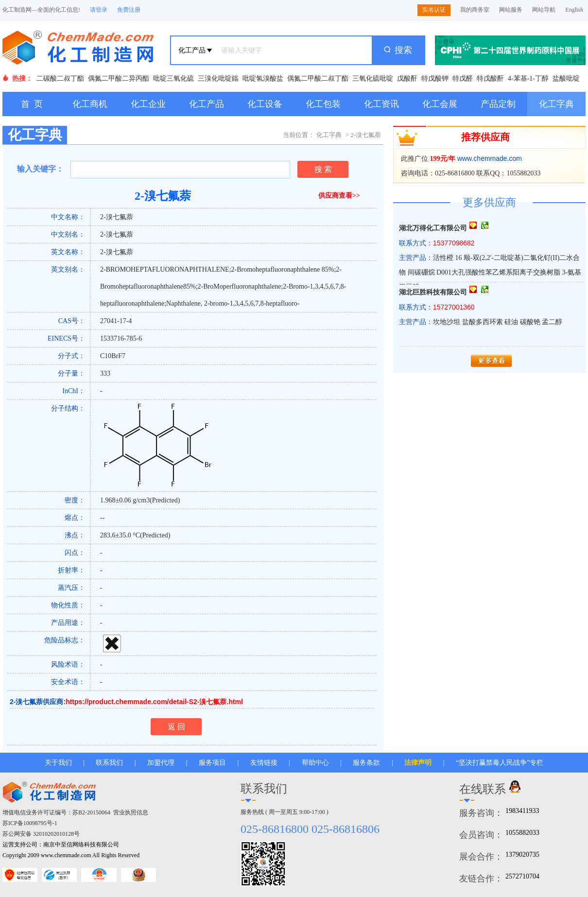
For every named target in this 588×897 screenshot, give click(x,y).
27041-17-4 (116, 321)
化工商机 (90, 104)
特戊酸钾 (435, 78)
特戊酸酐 (490, 78)
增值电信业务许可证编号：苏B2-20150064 (56, 812)
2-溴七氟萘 (117, 217)
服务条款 (366, 763)
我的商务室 (475, 10)
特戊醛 (463, 78)
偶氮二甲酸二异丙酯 (119, 78)
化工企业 (148, 104)
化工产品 (207, 104)
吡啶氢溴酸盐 (263, 78)
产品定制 (498, 104)
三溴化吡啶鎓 (218, 78)
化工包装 (323, 104)
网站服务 (511, 10)
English (574, 10)
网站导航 (544, 10)
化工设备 (265, 104)
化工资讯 (381, 104)
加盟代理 (161, 763)
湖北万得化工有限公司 (433, 228)
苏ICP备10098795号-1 (30, 823)
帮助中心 (315, 763)
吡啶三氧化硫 (173, 78)
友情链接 (264, 763)
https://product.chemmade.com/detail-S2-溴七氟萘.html (154, 702)
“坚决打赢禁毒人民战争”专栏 (500, 763)
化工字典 (556, 104)
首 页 (32, 104)
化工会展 (440, 104)
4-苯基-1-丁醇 (528, 78)
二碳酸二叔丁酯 (60, 78)
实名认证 (434, 10)
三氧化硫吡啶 (373, 78)
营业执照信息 (131, 812)
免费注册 (129, 10)
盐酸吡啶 (566, 78)
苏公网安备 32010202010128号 (41, 834)
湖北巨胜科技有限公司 (433, 292)
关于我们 (58, 763)
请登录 (99, 10)
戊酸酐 (407, 78)
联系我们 (109, 763)
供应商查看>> (339, 196)
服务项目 (212, 763)
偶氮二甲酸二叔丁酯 (318, 78)
